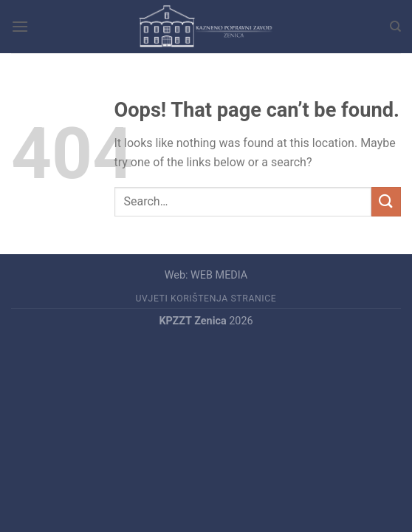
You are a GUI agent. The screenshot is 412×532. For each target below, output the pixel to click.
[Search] (395, 27)
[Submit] (386, 201)
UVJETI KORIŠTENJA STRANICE (206, 299)
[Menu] (20, 26)
